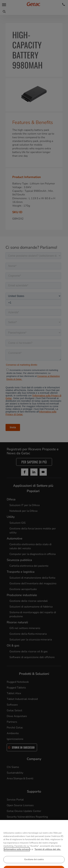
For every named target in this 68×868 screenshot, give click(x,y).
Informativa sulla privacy (17, 855)
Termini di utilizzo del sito (48, 855)
